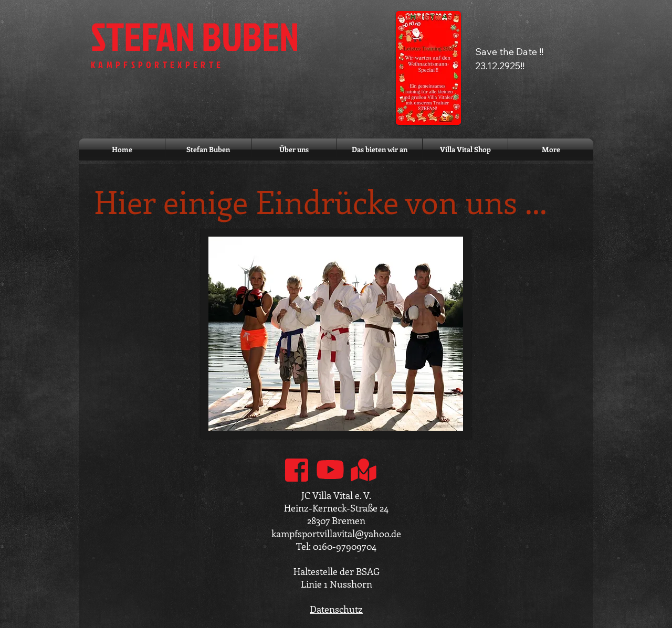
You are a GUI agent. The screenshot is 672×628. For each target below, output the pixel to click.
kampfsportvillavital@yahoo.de (336, 534)
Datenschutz (336, 609)
